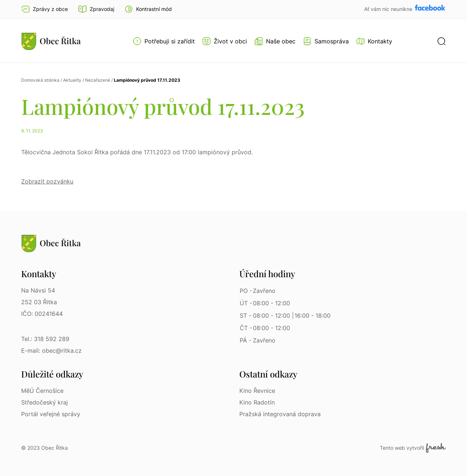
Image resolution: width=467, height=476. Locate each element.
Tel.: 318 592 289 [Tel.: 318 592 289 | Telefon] (45, 339)
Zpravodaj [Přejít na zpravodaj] (96, 9)
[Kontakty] (374, 41)
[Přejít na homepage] (51, 41)
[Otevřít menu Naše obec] (275, 41)
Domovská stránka (40, 80)
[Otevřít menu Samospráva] (326, 41)
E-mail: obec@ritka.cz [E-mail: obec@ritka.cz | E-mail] (51, 351)
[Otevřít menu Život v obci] (225, 41)
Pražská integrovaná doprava (280, 414)
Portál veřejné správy (51, 414)
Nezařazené (98, 80)
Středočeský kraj (45, 402)
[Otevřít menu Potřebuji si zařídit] (164, 41)
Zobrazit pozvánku (47, 181)
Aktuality (72, 80)
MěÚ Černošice (42, 391)
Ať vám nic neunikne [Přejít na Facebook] (389, 9)
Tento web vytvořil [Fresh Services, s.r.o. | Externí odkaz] (413, 448)
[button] (148, 9)
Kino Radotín (257, 402)
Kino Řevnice (257, 391)
